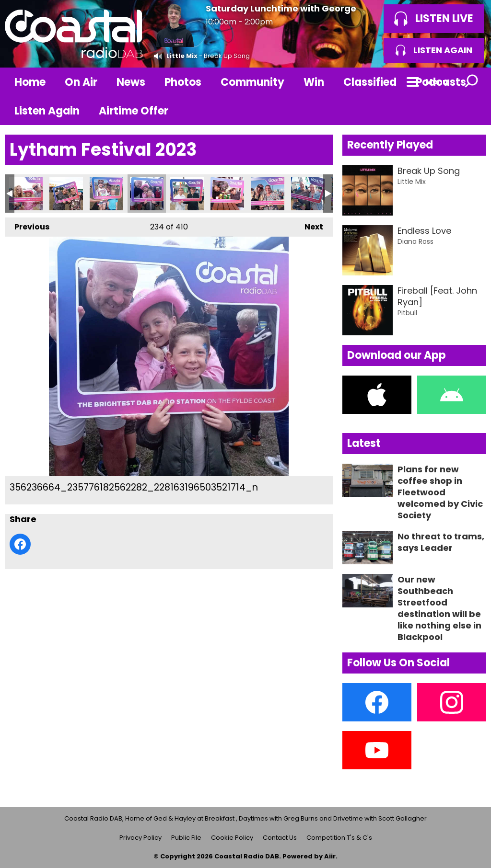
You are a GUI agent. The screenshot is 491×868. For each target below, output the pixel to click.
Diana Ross (415, 241)
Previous (27, 225)
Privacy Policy (140, 838)
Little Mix (182, 56)
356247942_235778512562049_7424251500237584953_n (308, 194)
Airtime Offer (134, 111)
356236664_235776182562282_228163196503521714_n (147, 194)
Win (314, 82)
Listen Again (47, 111)
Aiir (330, 856)
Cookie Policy (232, 838)
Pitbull (407, 313)
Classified (370, 82)
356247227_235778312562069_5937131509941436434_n (268, 194)
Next (309, 225)
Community (252, 82)
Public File (186, 838)
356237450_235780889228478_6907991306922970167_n (187, 194)
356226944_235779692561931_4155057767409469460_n (26, 194)
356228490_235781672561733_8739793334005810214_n (66, 194)
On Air (81, 82)
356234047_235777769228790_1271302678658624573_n (106, 194)
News (131, 82)
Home (30, 82)
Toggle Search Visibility (472, 82)
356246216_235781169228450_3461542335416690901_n (227, 194)
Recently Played (390, 145)
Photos (183, 82)
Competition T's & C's (339, 838)
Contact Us (280, 838)
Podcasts (441, 82)
